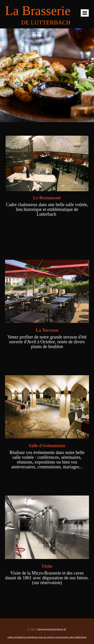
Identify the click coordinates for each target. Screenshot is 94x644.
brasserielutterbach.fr (52, 629)
